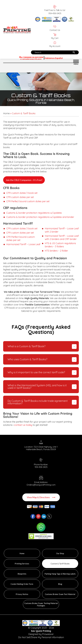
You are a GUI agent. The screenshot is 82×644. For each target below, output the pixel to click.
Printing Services (22, 564)
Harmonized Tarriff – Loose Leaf (23, 244)
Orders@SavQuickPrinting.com (41, 485)
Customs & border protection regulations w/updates (34, 213)
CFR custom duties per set (20, 197)
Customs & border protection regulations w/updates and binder (40, 217)
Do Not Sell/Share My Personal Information (41, 637)
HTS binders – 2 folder (56, 251)
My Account (55, 44)
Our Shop (60, 553)
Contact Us (55, 28)
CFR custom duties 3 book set (22, 193)
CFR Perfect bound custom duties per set (28, 201)
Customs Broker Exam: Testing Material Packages (41, 604)
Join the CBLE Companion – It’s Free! (24, 180)
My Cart (55, 36)
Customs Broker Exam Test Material (60, 594)
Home (6, 113)
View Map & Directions (41, 497)
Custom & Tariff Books (60, 564)
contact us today (23, 425)
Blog (60, 584)
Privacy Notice (22, 594)
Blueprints (22, 574)
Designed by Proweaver (41, 634)
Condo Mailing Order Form (22, 584)
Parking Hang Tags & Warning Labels (60, 574)
